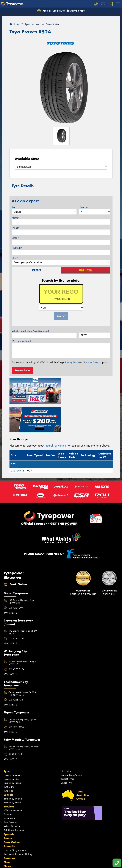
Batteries (8, 785)
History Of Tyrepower (15, 821)
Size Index (66, 741)
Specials (9, 804)
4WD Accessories (13, 781)
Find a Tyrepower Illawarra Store (61, 11)
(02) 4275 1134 (16, 640)
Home (14, 24)
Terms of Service (92, 362)
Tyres (7, 742)
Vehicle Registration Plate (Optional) (30, 331)
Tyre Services (10, 793)
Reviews (9, 845)
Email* (15, 238)
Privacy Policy (72, 362)
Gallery (8, 841)
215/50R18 (18, 441)
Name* (16, 218)
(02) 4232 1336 (16, 609)
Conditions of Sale (40, 863)
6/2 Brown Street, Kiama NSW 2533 (23, 603)
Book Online (12, 813)
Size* (15, 207)
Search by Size (12, 749)
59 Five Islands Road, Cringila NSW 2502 (22, 633)
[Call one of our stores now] (117, 863)
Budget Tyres (67, 749)
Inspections (9, 789)
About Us (10, 817)
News (7, 837)
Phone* (16, 228)
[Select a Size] (61, 167)
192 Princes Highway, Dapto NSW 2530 (22, 572)
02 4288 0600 (16, 725)
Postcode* (17, 248)
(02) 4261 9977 (16, 578)
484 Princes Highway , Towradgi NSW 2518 (24, 719)
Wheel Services (12, 797)
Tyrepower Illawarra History (18, 825)
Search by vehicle (56, 416)
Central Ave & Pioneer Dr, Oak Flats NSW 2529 (22, 664)
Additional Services (14, 800)
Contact (9, 809)
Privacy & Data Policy (21, 863)
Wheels (8, 765)
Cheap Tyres (67, 753)
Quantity (84, 207)
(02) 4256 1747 (16, 670)
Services (9, 777)
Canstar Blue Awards (71, 745)
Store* (15, 258)
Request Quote (22, 370)
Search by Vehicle (13, 746)
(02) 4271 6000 (16, 698)
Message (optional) (22, 341)
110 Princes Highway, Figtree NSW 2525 (22, 691)
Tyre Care (9, 757)
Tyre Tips (8, 761)
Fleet (7, 833)
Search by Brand (12, 753)
